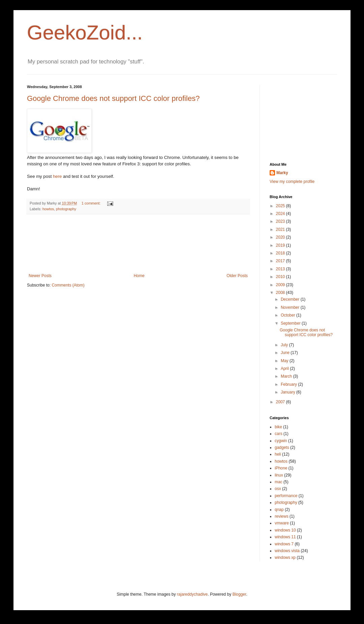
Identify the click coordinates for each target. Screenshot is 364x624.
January (289, 392)
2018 (281, 253)
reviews (282, 516)
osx (278, 489)
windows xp (285, 558)
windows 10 (285, 530)
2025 (281, 206)
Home (139, 276)
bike (278, 427)
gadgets (282, 447)
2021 (281, 229)
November (291, 307)
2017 (281, 261)
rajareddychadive (192, 594)
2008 (281, 293)
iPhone (281, 468)
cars (279, 434)
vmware (282, 523)
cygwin (281, 441)
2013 (281, 269)
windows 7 (284, 544)
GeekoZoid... (85, 33)
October (289, 315)
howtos (48, 209)
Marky (282, 173)
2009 (281, 285)
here (57, 176)
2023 (281, 221)
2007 (281, 402)
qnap (279, 510)
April (285, 369)
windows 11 (285, 537)
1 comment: (92, 203)
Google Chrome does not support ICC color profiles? (113, 98)
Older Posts (237, 276)
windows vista (287, 551)
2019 (281, 245)
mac (279, 482)
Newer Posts (40, 276)
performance (286, 496)
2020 (281, 237)
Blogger (239, 594)
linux (279, 475)
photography (66, 209)
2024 (281, 214)
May (285, 361)
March (287, 376)
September (291, 323)
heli (278, 454)
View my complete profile (292, 182)
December (291, 299)
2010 (281, 277)
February (289, 384)
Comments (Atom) (68, 285)
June (286, 353)
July (285, 345)
